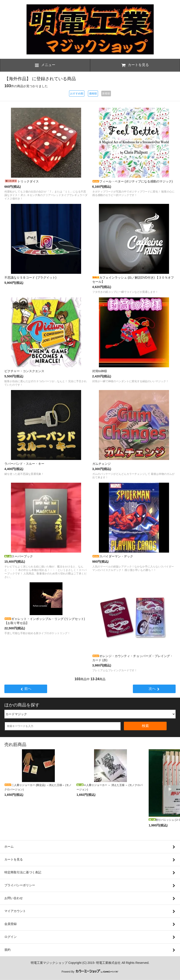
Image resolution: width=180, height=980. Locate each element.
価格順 (93, 94)
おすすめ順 (77, 94)
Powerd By (90, 972)
